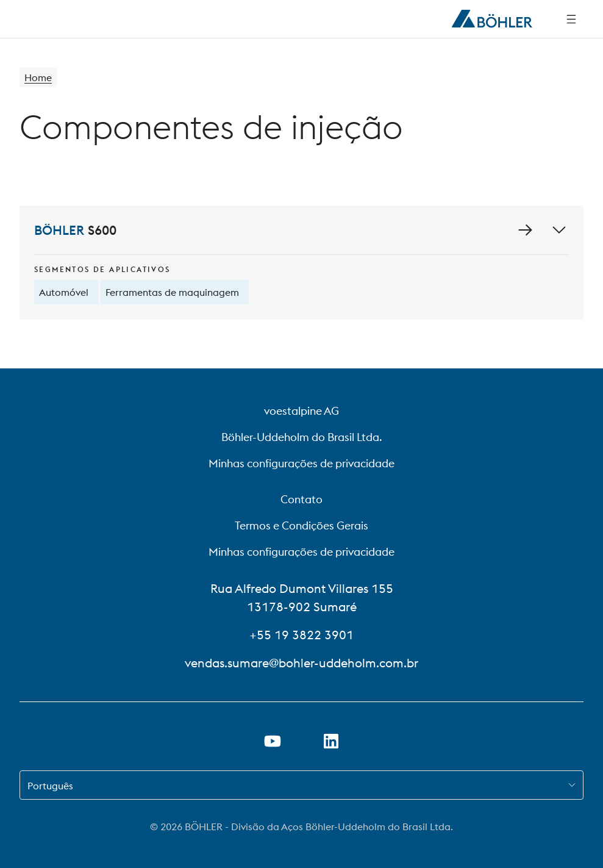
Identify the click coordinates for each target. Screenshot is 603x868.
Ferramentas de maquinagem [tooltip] (172, 292)
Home (38, 77)
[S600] (301, 263)
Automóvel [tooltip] (64, 292)
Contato (301, 499)
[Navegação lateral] (571, 19)
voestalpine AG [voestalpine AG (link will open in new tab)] (301, 411)
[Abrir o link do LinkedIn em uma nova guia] (331, 741)
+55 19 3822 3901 (301, 635)
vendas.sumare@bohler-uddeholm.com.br (301, 663)
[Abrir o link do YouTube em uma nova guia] (273, 741)
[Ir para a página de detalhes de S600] (525, 230)
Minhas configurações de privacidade (301, 463)
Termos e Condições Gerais (301, 525)
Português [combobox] (50, 786)
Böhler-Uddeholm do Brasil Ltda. (302, 437)
